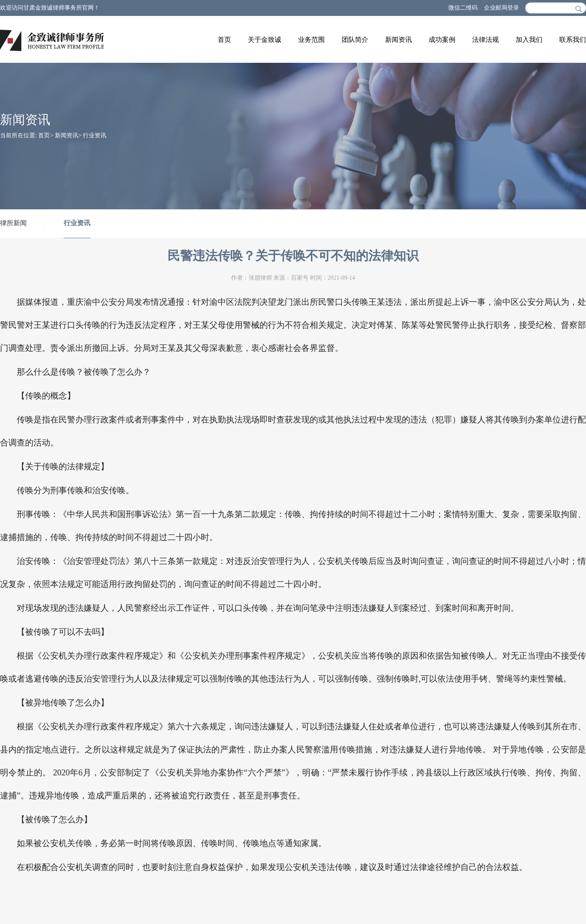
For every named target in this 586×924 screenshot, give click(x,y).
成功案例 (442, 40)
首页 (224, 40)
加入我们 (529, 40)
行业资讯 (95, 135)
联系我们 (573, 40)
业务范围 (311, 40)
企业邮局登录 (501, 8)
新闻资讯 (398, 40)
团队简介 (355, 40)
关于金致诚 (265, 40)
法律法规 (486, 40)
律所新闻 (13, 223)
